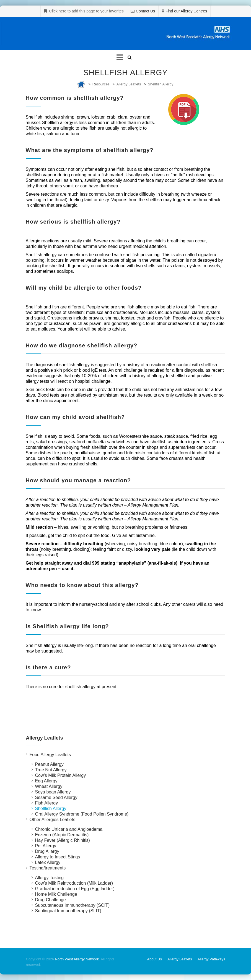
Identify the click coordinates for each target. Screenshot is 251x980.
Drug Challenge (51, 900)
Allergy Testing (50, 878)
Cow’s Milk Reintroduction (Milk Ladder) (74, 883)
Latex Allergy (48, 862)
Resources (101, 84)
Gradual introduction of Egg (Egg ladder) (75, 889)
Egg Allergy (46, 781)
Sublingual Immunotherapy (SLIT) (68, 911)
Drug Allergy (47, 851)
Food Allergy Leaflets (50, 755)
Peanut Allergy (49, 764)
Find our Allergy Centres (186, 11)
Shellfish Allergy (161, 84)
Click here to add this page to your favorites (86, 11)
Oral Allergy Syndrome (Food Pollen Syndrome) (82, 814)
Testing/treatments (48, 868)
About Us (154, 959)
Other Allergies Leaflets (52, 820)
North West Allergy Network (77, 959)
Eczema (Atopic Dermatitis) (62, 835)
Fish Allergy (47, 803)
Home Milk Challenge (56, 894)
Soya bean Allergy (53, 792)
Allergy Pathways (211, 959)
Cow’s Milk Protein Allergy (61, 775)
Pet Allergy (46, 846)
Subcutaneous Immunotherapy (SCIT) (72, 905)
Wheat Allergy (49, 786)
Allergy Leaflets (129, 84)
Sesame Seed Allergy (56, 797)
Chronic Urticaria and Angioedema (69, 829)
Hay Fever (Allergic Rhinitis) (63, 840)
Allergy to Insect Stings (58, 857)
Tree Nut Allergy (51, 770)
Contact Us (145, 11)
